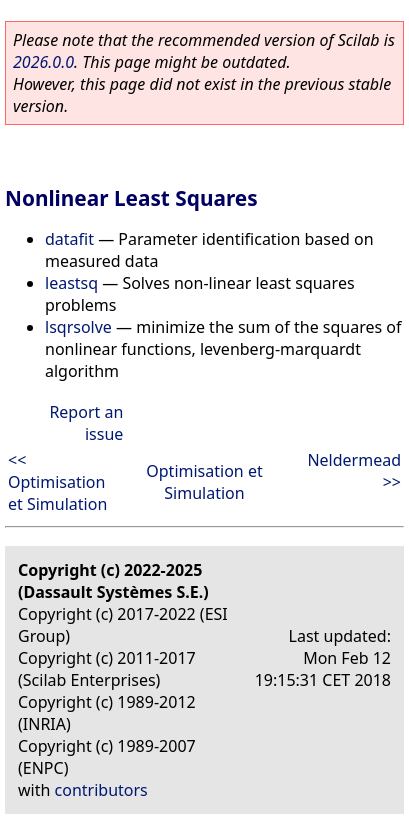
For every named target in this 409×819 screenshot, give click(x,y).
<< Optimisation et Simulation (57, 482)
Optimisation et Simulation (204, 482)
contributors (101, 790)
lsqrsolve (78, 327)
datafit (69, 239)
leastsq (71, 283)
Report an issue (86, 423)
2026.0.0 (43, 62)
